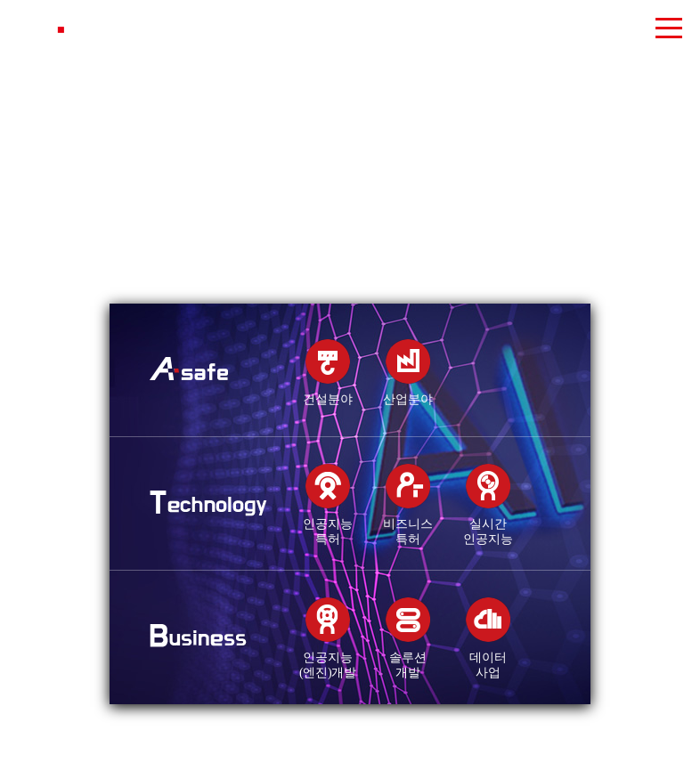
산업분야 (407, 392)
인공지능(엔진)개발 (328, 657)
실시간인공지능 (488, 524)
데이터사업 (488, 657)
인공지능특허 (327, 524)
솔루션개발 (408, 657)
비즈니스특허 (407, 524)
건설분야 (327, 392)
